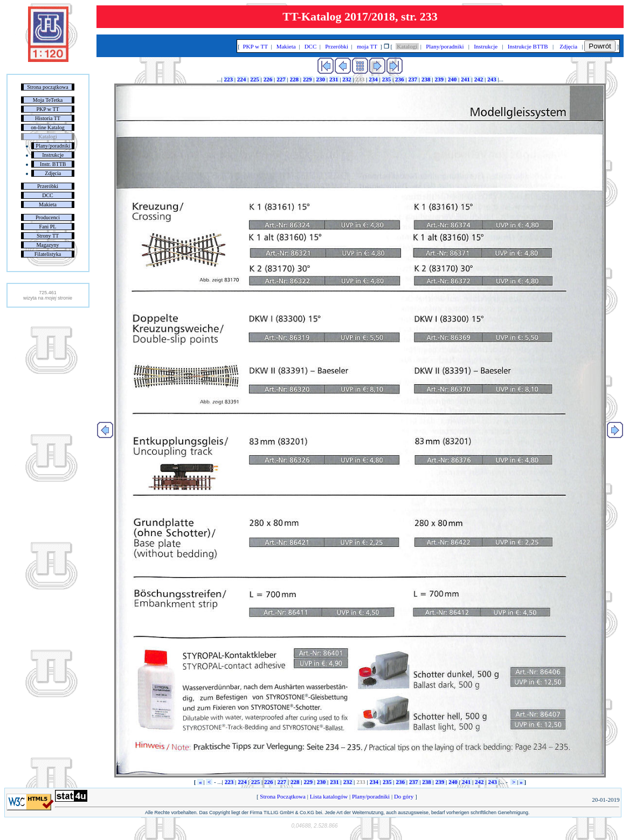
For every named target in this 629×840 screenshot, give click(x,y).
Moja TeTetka (48, 100)
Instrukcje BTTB (528, 46)
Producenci (48, 217)
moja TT (367, 46)
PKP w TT (47, 109)
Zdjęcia (53, 173)
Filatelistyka (48, 254)
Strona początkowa (47, 87)
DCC (48, 195)
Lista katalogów (329, 796)
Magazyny (47, 245)
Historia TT (48, 118)
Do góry (404, 796)
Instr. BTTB (53, 164)
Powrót (600, 46)
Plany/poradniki (53, 146)
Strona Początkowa (283, 796)
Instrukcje (53, 155)
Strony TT (48, 236)
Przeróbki (48, 186)
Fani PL (48, 227)
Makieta (48, 204)
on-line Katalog (47, 127)
